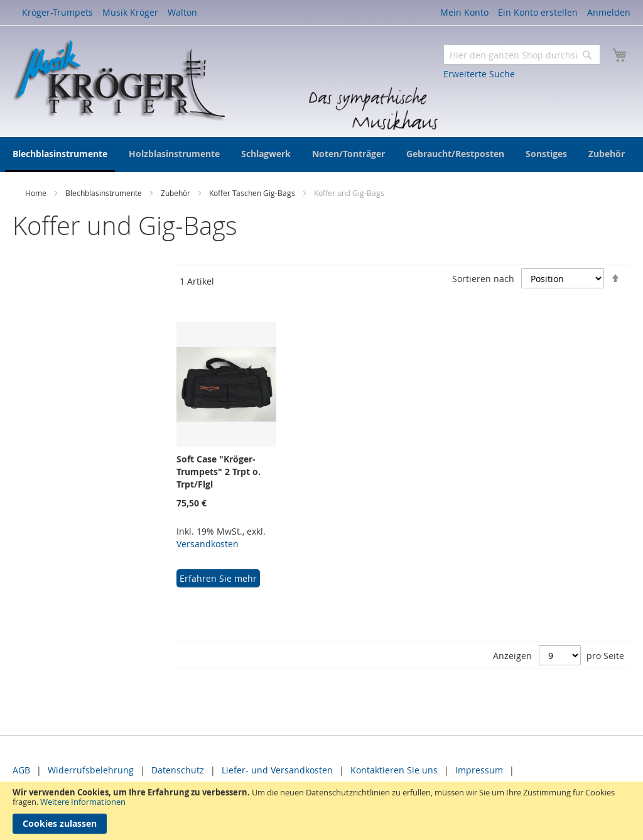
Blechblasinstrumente (105, 193)
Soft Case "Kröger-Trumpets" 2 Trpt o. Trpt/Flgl (219, 472)
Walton (182, 12)
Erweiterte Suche (479, 74)
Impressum (479, 770)
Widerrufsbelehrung (91, 770)
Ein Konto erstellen (538, 12)
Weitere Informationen (83, 802)
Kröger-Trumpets (57, 12)
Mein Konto (464, 12)
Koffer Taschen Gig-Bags (253, 193)
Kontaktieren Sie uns (394, 770)
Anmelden (609, 12)
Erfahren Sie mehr (218, 578)
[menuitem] (60, 155)
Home (37, 193)
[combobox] (522, 55)
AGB (21, 770)
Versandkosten (208, 544)
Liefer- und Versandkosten (277, 770)
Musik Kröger (130, 12)
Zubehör (176, 193)
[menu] (321, 155)
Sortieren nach (483, 279)
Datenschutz (178, 770)
